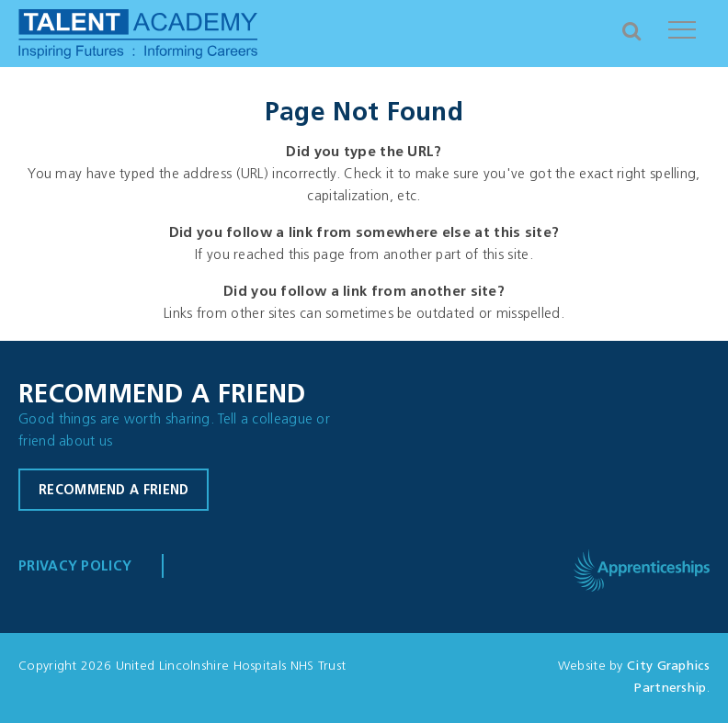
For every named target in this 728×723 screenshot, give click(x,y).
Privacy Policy (75, 567)
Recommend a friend (114, 491)
